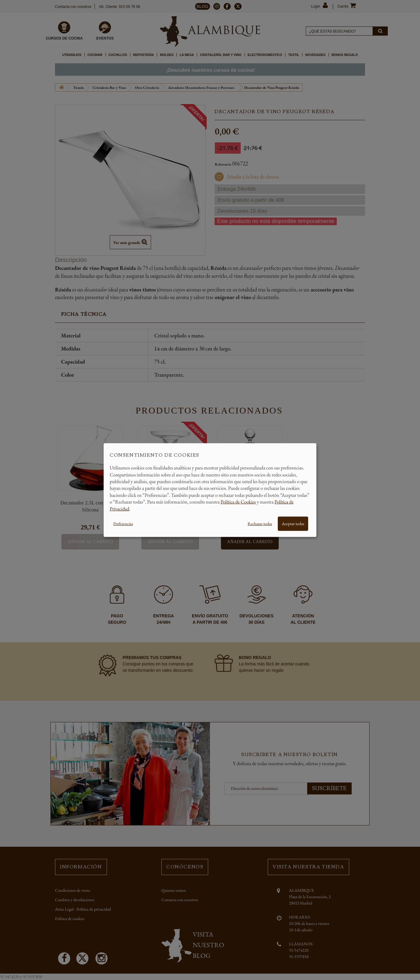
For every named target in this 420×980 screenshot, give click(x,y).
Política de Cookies (238, 502)
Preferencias (123, 524)
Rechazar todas (260, 524)
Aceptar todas (293, 524)
